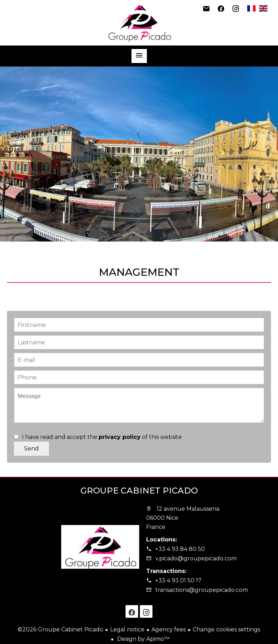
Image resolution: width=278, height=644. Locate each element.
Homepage (139, 23)
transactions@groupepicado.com (202, 590)
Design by (143, 639)
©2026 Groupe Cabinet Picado (60, 629)
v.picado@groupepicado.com (196, 558)
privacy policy (120, 437)
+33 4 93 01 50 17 (178, 580)
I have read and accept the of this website (102, 437)
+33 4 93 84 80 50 (180, 549)
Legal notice (127, 629)
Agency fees (169, 629)
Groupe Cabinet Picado (139, 491)
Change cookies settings (226, 629)
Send (31, 449)
